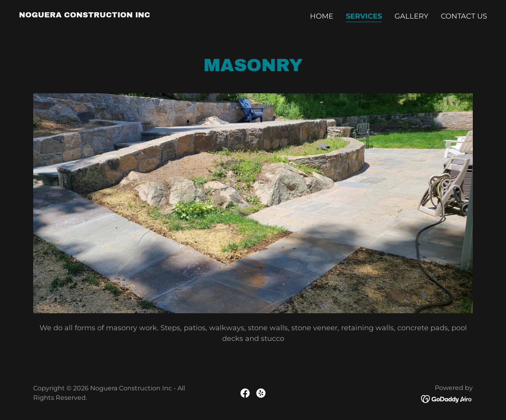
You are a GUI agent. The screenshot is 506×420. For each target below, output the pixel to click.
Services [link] (364, 16)
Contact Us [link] (464, 16)
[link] (85, 15)
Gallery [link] (411, 16)
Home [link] (322, 16)
